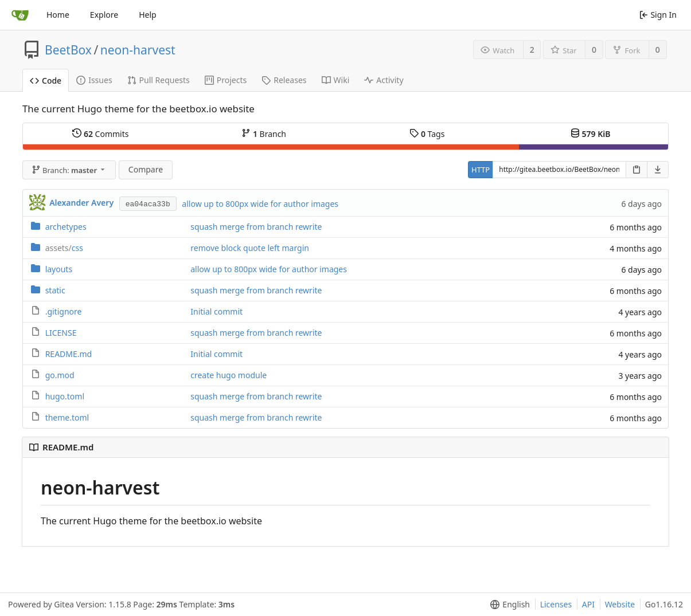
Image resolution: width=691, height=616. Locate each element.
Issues (94, 80)
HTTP (481, 170)
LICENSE (61, 333)
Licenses (556, 604)
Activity (384, 80)
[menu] (508, 605)
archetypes (66, 227)
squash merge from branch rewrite (256, 227)
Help (148, 15)
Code (46, 81)
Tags (427, 134)
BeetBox (68, 50)
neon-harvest (138, 50)
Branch (264, 134)
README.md (69, 354)
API (588, 604)
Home (58, 15)
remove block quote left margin (250, 248)
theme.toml (67, 417)
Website (620, 604)
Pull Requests (159, 80)
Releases (284, 80)
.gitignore (64, 311)
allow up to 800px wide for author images (260, 204)
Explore (104, 15)
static (55, 290)
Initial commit (216, 311)
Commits (100, 134)
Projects (226, 80)
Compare (146, 169)
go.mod (60, 375)
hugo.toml (65, 396)
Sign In (658, 15)
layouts (59, 269)
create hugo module (229, 375)
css (64, 248)
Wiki (336, 80)
